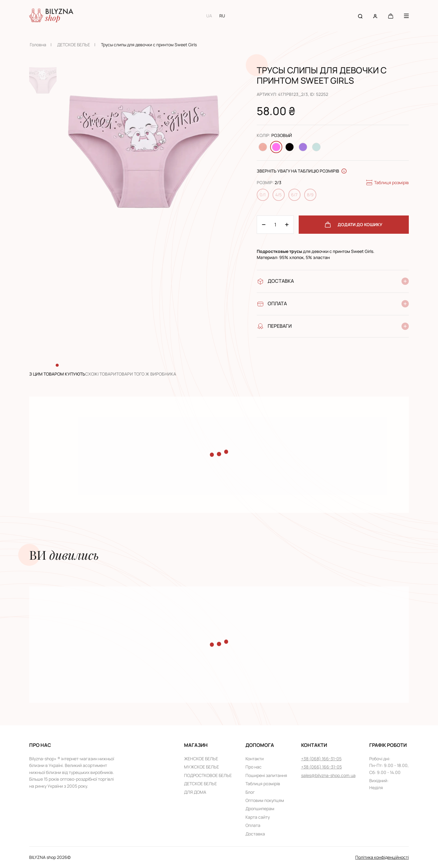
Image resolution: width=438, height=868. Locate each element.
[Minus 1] (287, 225)
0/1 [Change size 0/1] (263, 195)
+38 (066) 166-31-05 (322, 767)
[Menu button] (406, 16)
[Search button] (360, 16)
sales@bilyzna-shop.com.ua (328, 775)
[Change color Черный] (290, 147)
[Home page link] (51, 16)
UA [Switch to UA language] (209, 16)
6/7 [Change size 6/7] (294, 195)
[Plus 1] (264, 225)
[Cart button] (391, 16)
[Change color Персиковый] (263, 147)
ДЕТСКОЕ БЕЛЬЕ (74, 45)
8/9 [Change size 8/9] (310, 195)
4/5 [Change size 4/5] (278, 195)
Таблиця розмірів (387, 183)
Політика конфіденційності (382, 857)
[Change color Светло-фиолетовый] (303, 147)
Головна (38, 45)
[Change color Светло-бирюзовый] (316, 147)
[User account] (375, 16)
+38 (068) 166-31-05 (321, 759)
